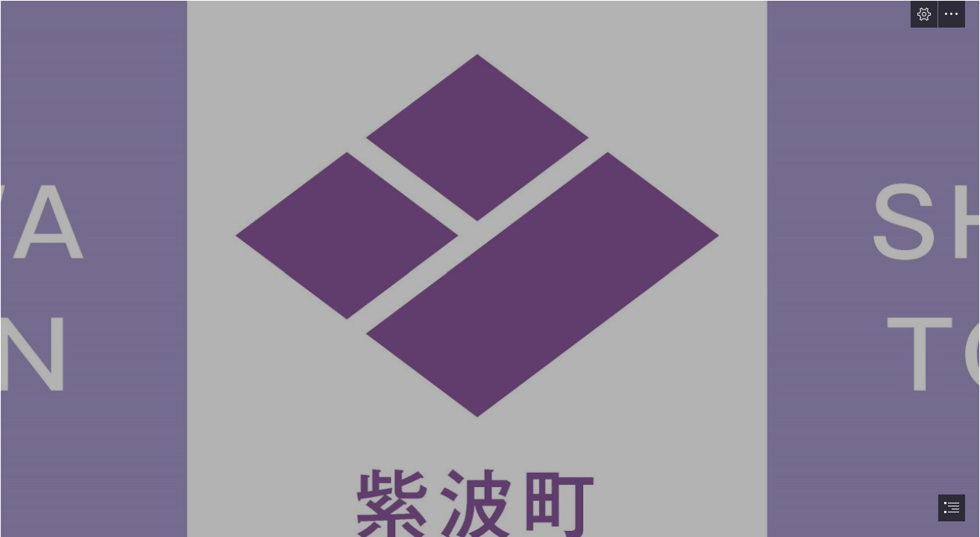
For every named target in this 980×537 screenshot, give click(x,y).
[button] (924, 14)
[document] (490, 268)
